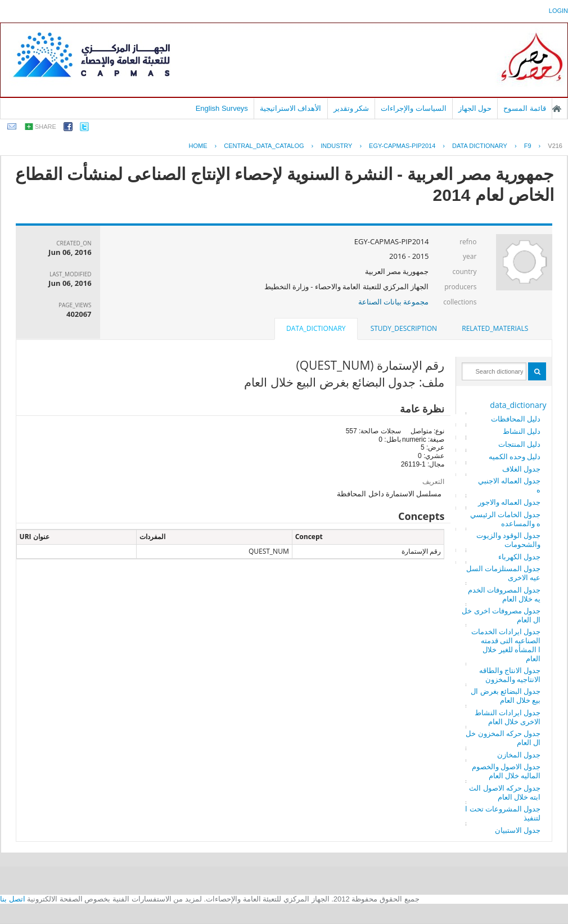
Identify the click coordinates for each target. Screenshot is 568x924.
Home (198, 146)
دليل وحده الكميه (515, 456)
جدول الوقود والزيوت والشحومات (509, 540)
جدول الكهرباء (519, 557)
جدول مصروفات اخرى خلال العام (501, 615)
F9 (528, 146)
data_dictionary (518, 405)
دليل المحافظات (516, 419)
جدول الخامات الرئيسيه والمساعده (506, 519)
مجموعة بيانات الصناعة (394, 302)
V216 (555, 146)
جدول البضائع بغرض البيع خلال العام (506, 696)
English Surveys (222, 108)
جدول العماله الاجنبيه (510, 485)
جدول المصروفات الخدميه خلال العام (504, 594)
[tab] (495, 329)
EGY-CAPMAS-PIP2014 (402, 146)
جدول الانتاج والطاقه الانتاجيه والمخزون (510, 675)
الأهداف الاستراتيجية (291, 108)
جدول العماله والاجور (510, 502)
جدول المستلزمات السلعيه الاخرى (504, 573)
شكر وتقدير (351, 108)
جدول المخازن (519, 755)
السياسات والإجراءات (414, 108)
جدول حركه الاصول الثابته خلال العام (505, 792)
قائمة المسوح (525, 108)
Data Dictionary (480, 146)
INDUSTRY (336, 146)
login (558, 11)
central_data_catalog (264, 146)
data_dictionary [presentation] (316, 328)
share (46, 127)
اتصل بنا (13, 899)
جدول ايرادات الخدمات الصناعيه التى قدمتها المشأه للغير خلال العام (506, 645)
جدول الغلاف (521, 469)
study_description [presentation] (404, 328)
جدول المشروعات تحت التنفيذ (503, 813)
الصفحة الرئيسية (557, 109)
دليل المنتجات (519, 444)
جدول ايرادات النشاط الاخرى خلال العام (508, 717)
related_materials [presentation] (495, 328)
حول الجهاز (475, 108)
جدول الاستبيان (518, 830)
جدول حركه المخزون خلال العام (503, 738)
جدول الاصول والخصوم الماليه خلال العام (506, 771)
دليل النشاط (522, 431)
